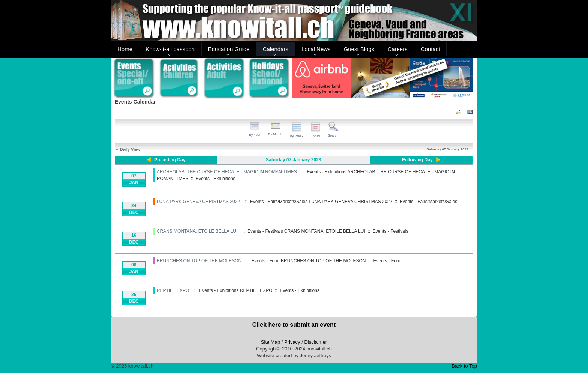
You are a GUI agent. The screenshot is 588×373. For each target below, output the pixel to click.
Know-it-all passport (170, 49)
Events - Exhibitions (215, 179)
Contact (430, 49)
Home (125, 49)
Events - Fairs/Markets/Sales (428, 202)
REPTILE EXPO (173, 290)
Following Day (417, 160)
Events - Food (388, 261)
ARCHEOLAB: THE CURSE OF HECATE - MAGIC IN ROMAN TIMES (227, 172)
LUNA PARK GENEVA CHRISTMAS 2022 (198, 202)
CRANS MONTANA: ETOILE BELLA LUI (197, 231)
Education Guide (229, 49)
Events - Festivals (391, 231)
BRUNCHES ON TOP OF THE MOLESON (199, 261)
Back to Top (464, 366)
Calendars (276, 49)
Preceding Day (170, 160)
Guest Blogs (359, 49)
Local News (316, 49)
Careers (397, 49)
